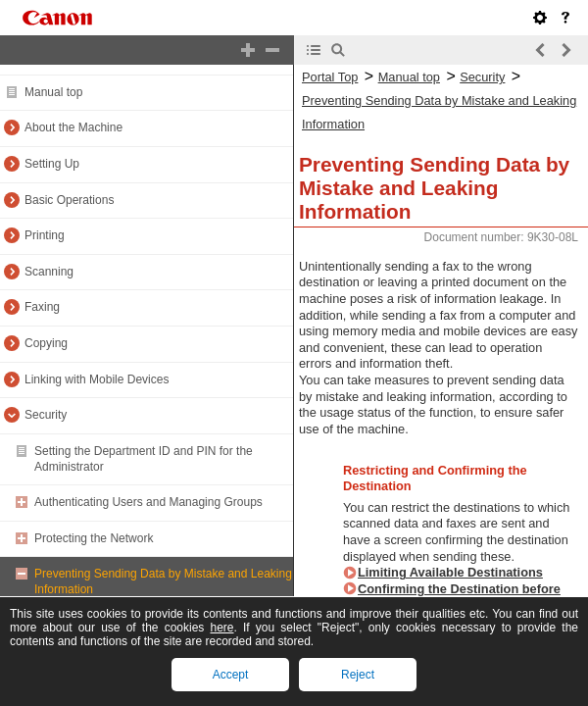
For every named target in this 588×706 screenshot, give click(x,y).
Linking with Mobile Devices (97, 379)
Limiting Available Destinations (450, 572)
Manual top (53, 92)
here (221, 628)
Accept (231, 675)
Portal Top (330, 77)
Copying (46, 343)
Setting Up (52, 164)
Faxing (42, 307)
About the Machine (73, 127)
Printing (45, 235)
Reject (358, 675)
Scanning (49, 272)
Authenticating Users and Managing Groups (148, 502)
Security (46, 415)
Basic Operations (69, 200)
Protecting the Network (94, 538)
